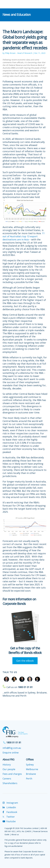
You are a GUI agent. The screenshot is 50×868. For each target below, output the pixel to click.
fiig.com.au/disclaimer (14, 846)
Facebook (10, 812)
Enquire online (11, 753)
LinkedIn (9, 807)
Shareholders (10, 783)
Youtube (9, 821)
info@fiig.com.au (12, 748)
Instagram (10, 803)
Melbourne (32, 769)
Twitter (9, 817)
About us (15, 834)
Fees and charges (12, 774)
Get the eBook (25, 661)
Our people (9, 769)
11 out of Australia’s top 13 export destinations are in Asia (24, 236)
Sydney (30, 765)
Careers (7, 779)
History (7, 765)
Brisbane (31, 774)
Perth (29, 779)
